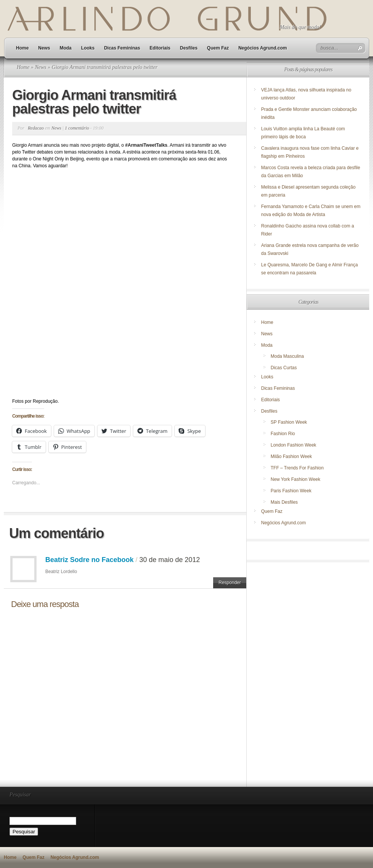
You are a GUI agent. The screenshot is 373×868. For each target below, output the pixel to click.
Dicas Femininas (122, 48)
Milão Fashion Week (291, 456)
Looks (88, 48)
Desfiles (189, 48)
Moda (66, 48)
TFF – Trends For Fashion (297, 468)
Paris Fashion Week (291, 491)
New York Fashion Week (296, 479)
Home (22, 48)
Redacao (36, 128)
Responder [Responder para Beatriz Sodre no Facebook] (230, 583)
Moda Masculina (287, 356)
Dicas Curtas (284, 368)
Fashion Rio (283, 434)
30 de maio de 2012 (170, 560)
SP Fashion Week (289, 422)
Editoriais (160, 48)
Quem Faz (218, 48)
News (44, 48)
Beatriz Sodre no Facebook (89, 560)
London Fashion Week (293, 445)
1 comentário (77, 128)
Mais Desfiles (284, 502)
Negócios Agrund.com (263, 48)
